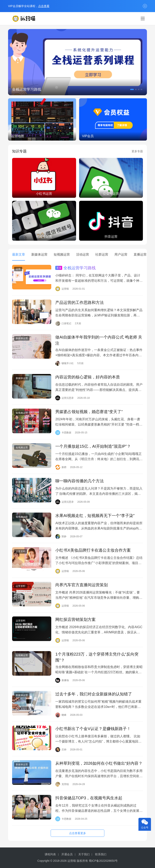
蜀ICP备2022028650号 (103, 861)
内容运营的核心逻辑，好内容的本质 (88, 377)
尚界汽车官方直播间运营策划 (82, 585)
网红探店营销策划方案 (75, 619)
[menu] (143, 19)
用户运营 (121, 254)
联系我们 (101, 854)
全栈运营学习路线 (27, 89)
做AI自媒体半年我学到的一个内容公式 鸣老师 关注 (99, 340)
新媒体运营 (39, 254)
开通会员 (67, 854)
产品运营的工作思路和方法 (80, 302)
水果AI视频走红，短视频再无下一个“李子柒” (95, 516)
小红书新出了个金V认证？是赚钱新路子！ (93, 729)
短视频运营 (62, 254)
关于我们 (84, 854)
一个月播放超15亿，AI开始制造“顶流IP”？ (93, 446)
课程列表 (50, 854)
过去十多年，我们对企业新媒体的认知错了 (94, 694)
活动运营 (83, 254)
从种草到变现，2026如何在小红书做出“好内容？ (99, 763)
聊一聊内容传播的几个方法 (80, 481)
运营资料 (21, 551)
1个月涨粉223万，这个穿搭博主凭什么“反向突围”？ (97, 657)
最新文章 (19, 254)
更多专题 (137, 151)
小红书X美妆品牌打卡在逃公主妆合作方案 (93, 550)
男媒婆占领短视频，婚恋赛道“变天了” (89, 412)
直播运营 (140, 254)
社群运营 (102, 254)
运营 (18, 269)
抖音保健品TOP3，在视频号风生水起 (89, 798)
